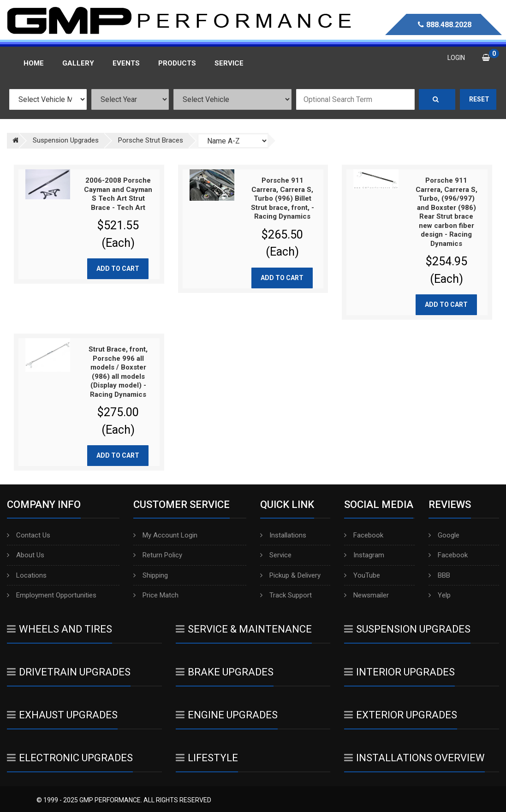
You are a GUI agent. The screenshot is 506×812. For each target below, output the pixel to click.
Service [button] (229, 63)
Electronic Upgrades (70, 758)
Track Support (286, 595)
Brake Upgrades (225, 672)
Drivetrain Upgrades (69, 672)
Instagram (364, 555)
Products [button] (177, 63)
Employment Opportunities (52, 595)
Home (34, 63)
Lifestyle (207, 758)
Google (444, 535)
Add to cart (118, 269)
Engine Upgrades (227, 715)
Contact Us (29, 535)
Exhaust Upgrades (62, 715)
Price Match (156, 595)
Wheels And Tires (60, 629)
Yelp (440, 595)
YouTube (362, 575)
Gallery (78, 63)
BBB (439, 575)
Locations (27, 575)
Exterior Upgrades (401, 715)
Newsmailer (366, 595)
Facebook (364, 535)
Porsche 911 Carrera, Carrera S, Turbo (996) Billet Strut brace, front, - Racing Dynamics (283, 198)
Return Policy (158, 555)
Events (126, 63)
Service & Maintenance (244, 629)
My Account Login (165, 535)
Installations (283, 535)
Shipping (151, 575)
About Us (26, 555)
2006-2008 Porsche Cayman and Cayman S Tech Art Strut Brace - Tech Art (118, 194)
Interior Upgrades (399, 672)
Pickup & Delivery (290, 575)
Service (276, 555)
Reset (479, 99)
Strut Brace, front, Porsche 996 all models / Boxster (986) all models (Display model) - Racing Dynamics (118, 372)
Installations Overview (414, 758)
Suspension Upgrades (407, 629)
